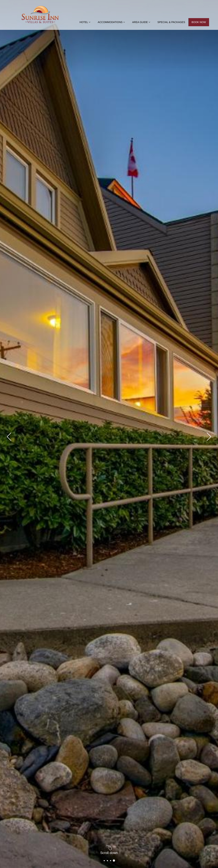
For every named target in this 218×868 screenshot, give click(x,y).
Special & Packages (171, 22)
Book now (199, 22)
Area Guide (142, 22)
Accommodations (112, 22)
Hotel (85, 22)
